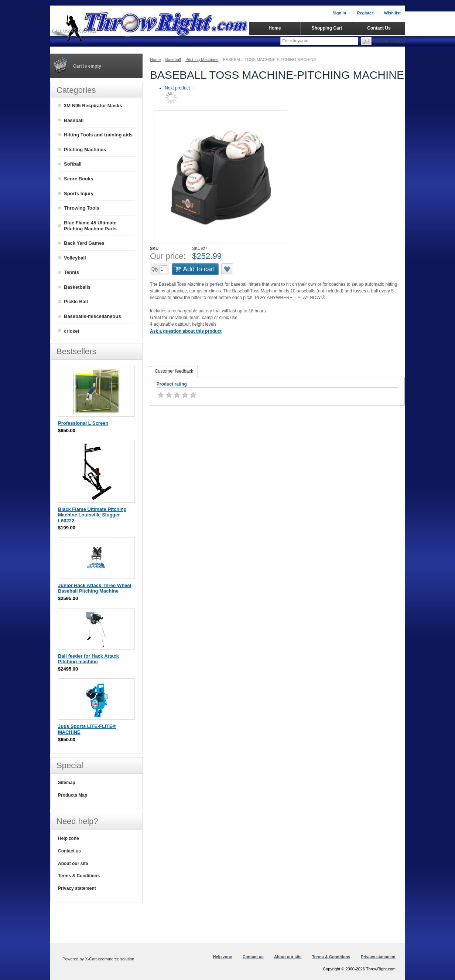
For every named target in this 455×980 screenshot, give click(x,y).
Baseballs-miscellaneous (93, 316)
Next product (180, 88)
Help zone (69, 838)
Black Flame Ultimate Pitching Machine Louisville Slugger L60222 (92, 515)
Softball (73, 164)
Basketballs (77, 287)
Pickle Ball (76, 301)
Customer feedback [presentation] (174, 371)
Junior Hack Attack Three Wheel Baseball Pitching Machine (95, 588)
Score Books (78, 179)
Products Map (73, 795)
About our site (73, 864)
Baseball (173, 60)
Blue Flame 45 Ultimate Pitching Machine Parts (90, 226)
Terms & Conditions (79, 876)
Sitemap (67, 783)
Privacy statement (77, 888)
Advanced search (390, 41)
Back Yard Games (84, 243)
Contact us (69, 851)
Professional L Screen (83, 423)
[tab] (174, 372)
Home (155, 60)
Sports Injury (79, 194)
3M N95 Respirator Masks (93, 106)
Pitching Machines (202, 60)
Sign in (339, 13)
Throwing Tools (82, 208)
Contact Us (379, 28)
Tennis (71, 272)
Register (365, 13)
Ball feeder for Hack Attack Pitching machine (88, 659)
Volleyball (75, 258)
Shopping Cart (327, 28)
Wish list (392, 13)
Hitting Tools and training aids (98, 135)
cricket (72, 331)
